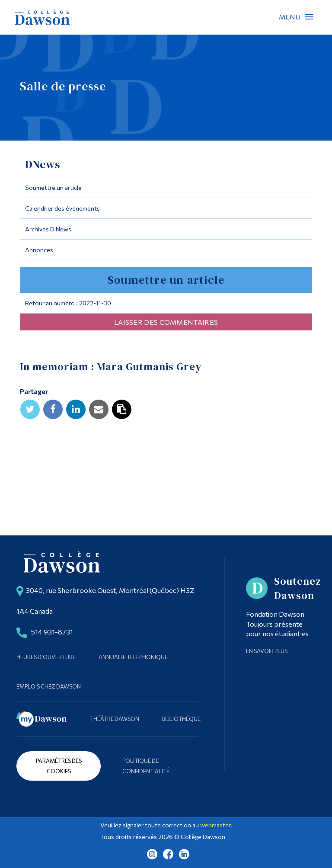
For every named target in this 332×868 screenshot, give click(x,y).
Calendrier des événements (62, 208)
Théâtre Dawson (115, 719)
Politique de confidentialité (146, 766)
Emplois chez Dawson (49, 686)
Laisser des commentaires (166, 322)
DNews (43, 164)
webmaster (215, 825)
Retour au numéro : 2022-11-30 (68, 303)
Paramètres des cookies (59, 766)
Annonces (39, 250)
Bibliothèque (181, 719)
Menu (309, 17)
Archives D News (48, 229)
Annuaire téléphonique (133, 657)
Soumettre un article (53, 187)
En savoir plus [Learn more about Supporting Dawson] (267, 651)
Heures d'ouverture (46, 657)
